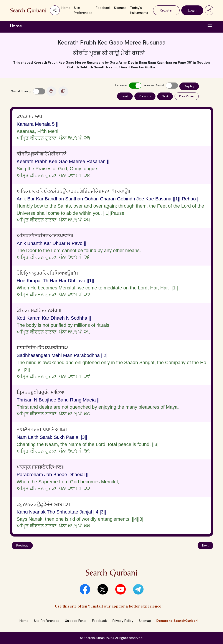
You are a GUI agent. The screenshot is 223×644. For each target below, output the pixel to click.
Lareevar (121, 85)
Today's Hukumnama (139, 10)
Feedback (103, 8)
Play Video (187, 96)
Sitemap (120, 8)
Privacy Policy (123, 621)
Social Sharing (21, 91)
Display (189, 86)
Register (166, 10)
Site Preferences (83, 10)
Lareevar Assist (153, 85)
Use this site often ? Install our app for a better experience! (109, 606)
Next (165, 96)
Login (192, 10)
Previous (145, 96)
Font (125, 96)
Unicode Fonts (76, 621)
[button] (85, 589)
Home (66, 8)
